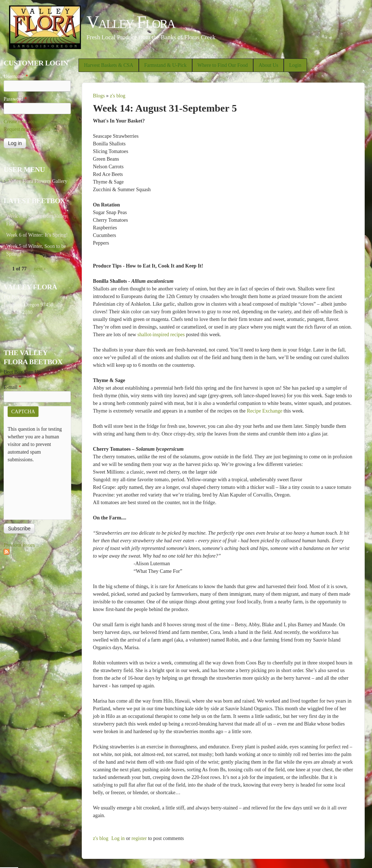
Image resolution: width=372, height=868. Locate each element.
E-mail (13, 387)
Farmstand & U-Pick (165, 65)
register (139, 838)
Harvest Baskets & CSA (109, 65)
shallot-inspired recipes (161, 335)
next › (40, 269)
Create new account (24, 122)
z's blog (118, 96)
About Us (268, 65)
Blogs (99, 96)
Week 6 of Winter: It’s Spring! (37, 235)
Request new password (27, 129)
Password (15, 99)
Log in (118, 838)
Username (16, 77)
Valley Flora (131, 22)
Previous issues (19, 545)
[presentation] (37, 490)
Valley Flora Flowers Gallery (38, 181)
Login (295, 65)
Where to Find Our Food (223, 65)
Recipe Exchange (265, 411)
